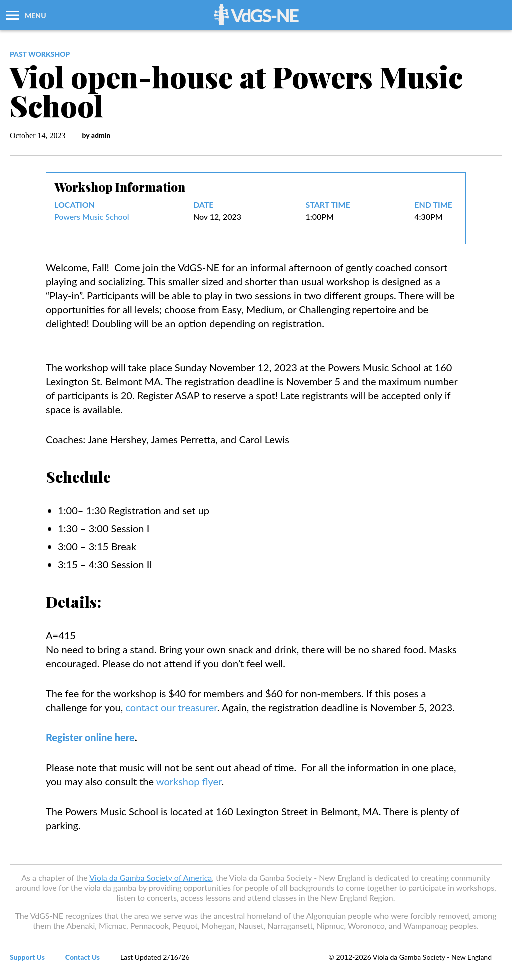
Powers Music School (92, 217)
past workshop (40, 54)
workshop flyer (189, 781)
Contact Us (83, 957)
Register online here (90, 737)
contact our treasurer (171, 707)
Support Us (27, 957)
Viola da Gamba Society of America (151, 878)
